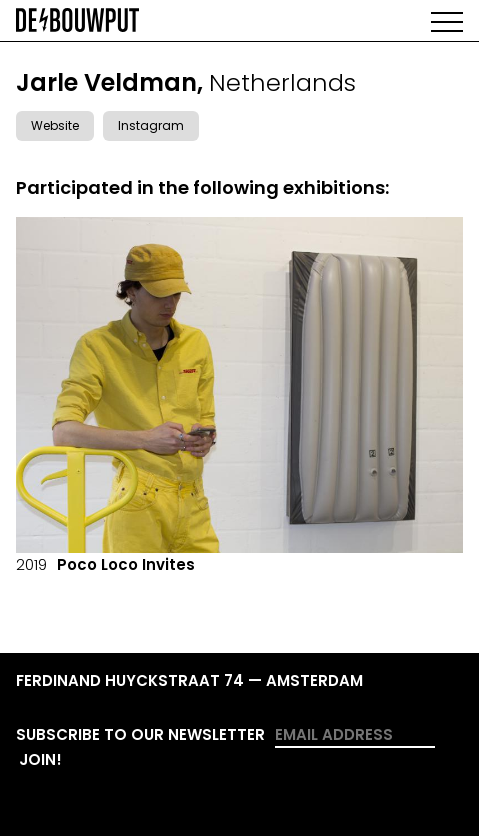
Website (55, 125)
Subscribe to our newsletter (140, 734)
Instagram (151, 125)
